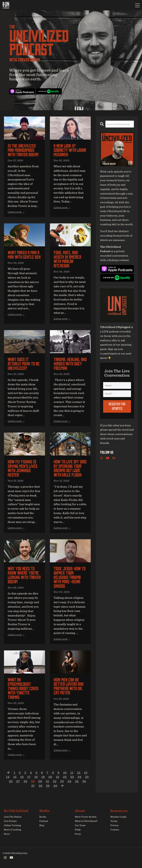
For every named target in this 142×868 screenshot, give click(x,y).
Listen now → (16, 212)
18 (36, 777)
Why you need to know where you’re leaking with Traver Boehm (24, 575)
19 (43, 777)
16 (22, 777)
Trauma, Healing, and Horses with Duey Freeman (70, 364)
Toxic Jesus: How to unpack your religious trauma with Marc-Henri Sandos (69, 578)
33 (62, 781)
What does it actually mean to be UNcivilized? (24, 364)
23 (72, 777)
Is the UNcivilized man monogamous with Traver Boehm (23, 150)
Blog (42, 825)
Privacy (114, 825)
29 (33, 781)
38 (40, 786)
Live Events (10, 821)
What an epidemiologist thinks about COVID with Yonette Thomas (23, 689)
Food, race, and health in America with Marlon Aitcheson (67, 259)
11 (72, 773)
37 (33, 786)
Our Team (80, 825)
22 (65, 777)
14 (8, 777)
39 (48, 786)
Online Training (12, 825)
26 (11, 781)
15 (15, 777)
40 (55, 786)
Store (7, 834)
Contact (115, 830)
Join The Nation (13, 817)
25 (87, 777)
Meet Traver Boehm (86, 817)
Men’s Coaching (12, 830)
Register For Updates (117, 406)
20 (50, 777)
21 (58, 777)
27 (18, 781)
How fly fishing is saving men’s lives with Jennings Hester (22, 468)
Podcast (44, 821)
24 (79, 777)
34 (69, 781)
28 (25, 781)
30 (40, 781)
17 (29, 777)
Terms (114, 821)
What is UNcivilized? (86, 821)
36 (84, 781)
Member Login (118, 817)
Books (43, 817)
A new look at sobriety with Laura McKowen (70, 150)
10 (65, 773)
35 (77, 781)
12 (79, 773)
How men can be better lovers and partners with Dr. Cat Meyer (69, 687)
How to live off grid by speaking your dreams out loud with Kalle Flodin (70, 468)
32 (55, 781)
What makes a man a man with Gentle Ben (24, 255)
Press (78, 834)
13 (86, 773)
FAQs (78, 830)
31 (47, 781)
